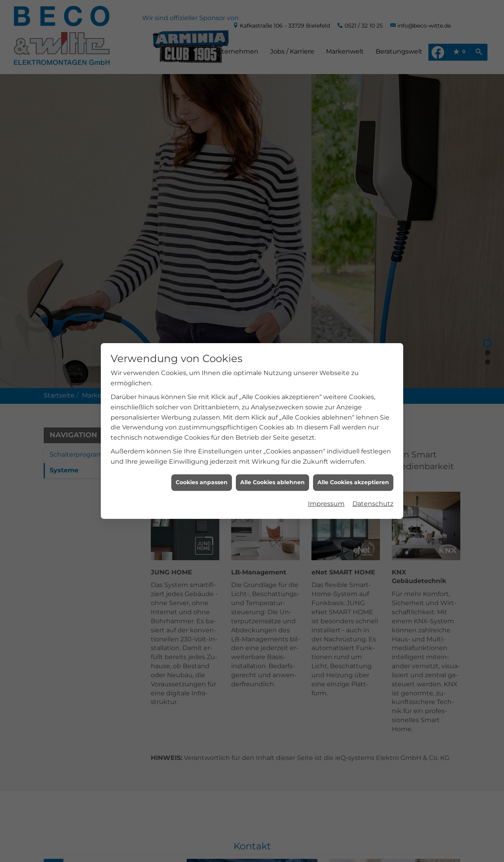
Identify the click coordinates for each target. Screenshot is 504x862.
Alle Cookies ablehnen (272, 475)
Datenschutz (373, 496)
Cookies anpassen (202, 475)
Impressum (326, 496)
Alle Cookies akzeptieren (353, 475)
